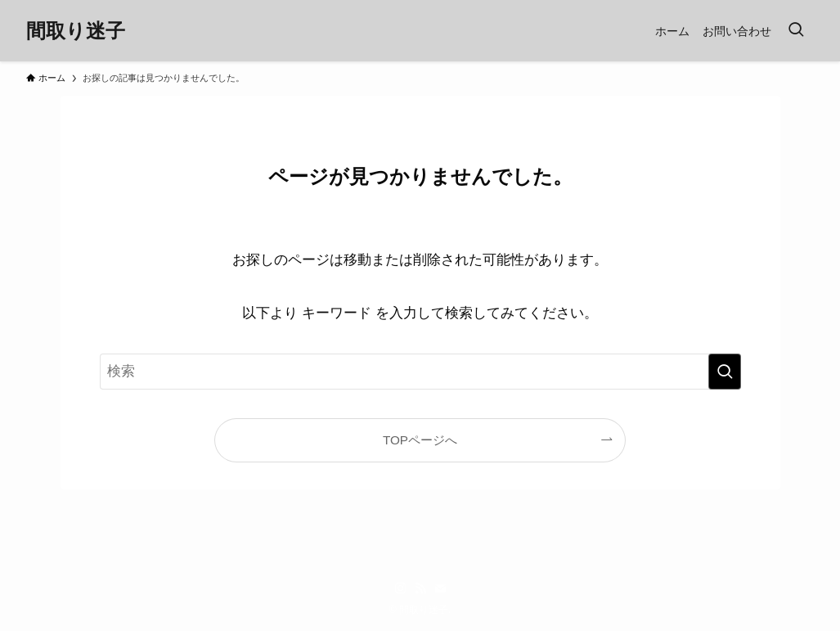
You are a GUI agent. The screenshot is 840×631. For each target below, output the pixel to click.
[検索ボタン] (796, 31)
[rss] (420, 588)
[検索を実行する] (725, 372)
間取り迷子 (76, 31)
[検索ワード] (420, 372)
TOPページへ (420, 440)
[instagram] (401, 588)
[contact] (440, 588)
